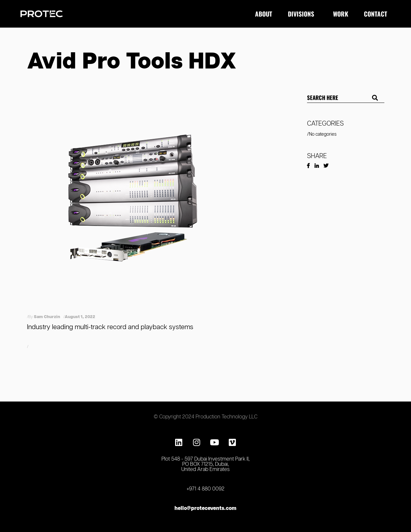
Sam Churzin (47, 317)
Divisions (303, 14)
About (264, 14)
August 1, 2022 (80, 317)
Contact (377, 14)
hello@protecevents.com (205, 508)
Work (341, 14)
